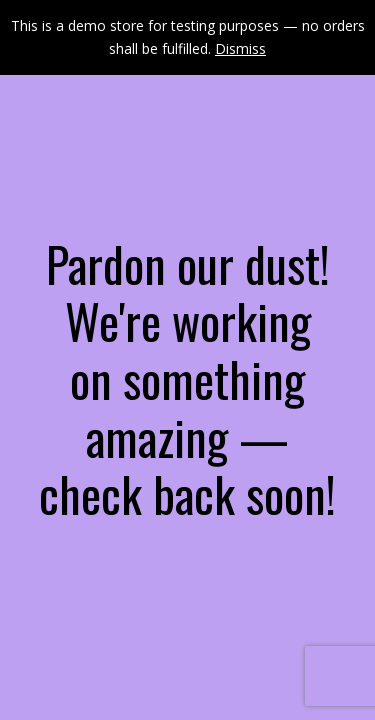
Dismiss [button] (240, 48)
